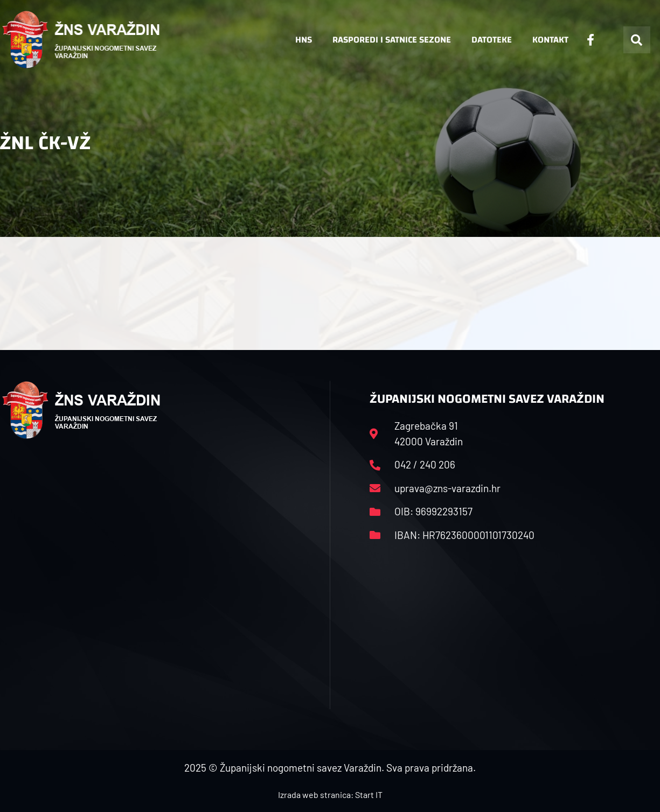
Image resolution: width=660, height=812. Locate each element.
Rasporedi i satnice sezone (392, 40)
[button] (637, 40)
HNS (304, 40)
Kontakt (550, 40)
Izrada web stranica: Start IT (330, 794)
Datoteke (492, 40)
